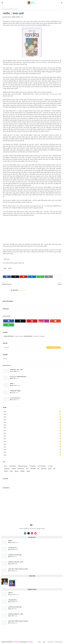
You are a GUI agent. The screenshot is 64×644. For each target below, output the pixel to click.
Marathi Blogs (12, 466)
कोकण (27, 469)
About (44, 642)
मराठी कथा (6, 471)
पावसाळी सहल (44, 469)
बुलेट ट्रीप (50, 469)
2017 (32, 433)
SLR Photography (42, 466)
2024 (32, 414)
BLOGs (10, 268)
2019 (32, 428)
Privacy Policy (59, 642)
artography (7, 469)
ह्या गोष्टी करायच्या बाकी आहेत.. (15, 555)
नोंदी (38, 469)
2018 (32, 431)
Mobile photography (23, 466)
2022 (32, 420)
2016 (32, 436)
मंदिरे (54, 469)
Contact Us (51, 642)
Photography (33, 466)
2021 (32, 422)
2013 (32, 444)
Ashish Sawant (8, 17)
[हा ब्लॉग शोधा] (25, 348)
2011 (32, 450)
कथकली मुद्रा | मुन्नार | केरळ (16, 370)
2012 (32, 447)
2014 (32, 441)
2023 (32, 417)
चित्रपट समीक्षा (33, 469)
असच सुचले (14, 469)
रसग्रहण (8, 9)
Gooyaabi (30, 642)
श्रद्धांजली (28, 471)
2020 (32, 425)
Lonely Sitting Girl (15, 398)
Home (39, 642)
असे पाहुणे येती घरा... (13, 548)
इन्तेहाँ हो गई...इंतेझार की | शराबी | (16, 562)
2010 (32, 452)
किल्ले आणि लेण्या (21, 469)
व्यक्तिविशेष (23, 471)
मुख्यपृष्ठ (4, 9)
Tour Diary (50, 466)
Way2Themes (16, 642)
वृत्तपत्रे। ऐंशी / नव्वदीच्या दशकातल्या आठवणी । (18, 569)
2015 (32, 439)
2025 (32, 412)
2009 (32, 455)
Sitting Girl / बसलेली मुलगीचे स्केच (18, 377)
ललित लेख (17, 471)
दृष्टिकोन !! (12, 384)
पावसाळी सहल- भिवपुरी (15, 391)
